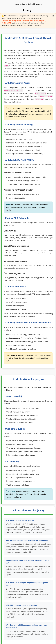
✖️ (53, 16)
